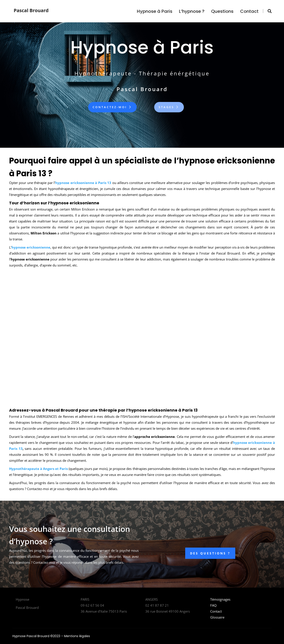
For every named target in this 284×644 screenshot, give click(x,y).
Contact (249, 11)
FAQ (213, 605)
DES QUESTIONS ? (210, 553)
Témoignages (220, 599)
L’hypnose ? (192, 11)
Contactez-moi (112, 107)
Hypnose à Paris (155, 11)
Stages (169, 107)
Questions (222, 11)
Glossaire (217, 617)
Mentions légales (77, 636)
